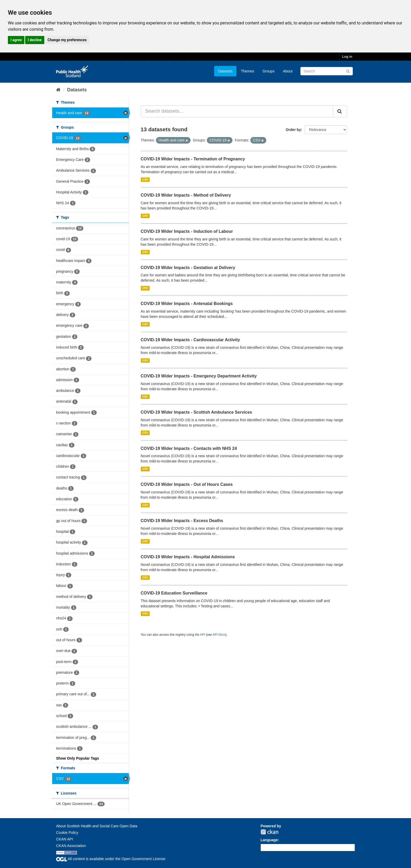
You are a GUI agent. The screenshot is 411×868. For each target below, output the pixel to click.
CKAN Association (71, 846)
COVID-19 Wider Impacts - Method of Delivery (186, 195)
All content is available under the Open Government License (111, 859)
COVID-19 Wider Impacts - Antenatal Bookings (187, 304)
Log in (347, 57)
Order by (293, 130)
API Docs (219, 635)
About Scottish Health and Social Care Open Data (97, 826)
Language (269, 840)
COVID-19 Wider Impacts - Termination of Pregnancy (193, 159)
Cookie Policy (67, 833)
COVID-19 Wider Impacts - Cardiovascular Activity (190, 340)
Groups (268, 71)
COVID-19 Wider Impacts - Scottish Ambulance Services (196, 412)
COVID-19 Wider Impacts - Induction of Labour (187, 231)
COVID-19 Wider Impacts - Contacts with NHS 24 (189, 448)
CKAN (269, 832)
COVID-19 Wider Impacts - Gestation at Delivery (188, 268)
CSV (145, 180)
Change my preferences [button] (67, 40)
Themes (248, 71)
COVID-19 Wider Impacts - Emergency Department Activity (199, 376)
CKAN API (65, 839)
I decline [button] (35, 40)
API (202, 635)
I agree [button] (16, 40)
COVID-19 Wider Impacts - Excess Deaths (182, 521)
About (288, 71)
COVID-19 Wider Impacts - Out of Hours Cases (187, 484)
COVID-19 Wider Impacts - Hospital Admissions (188, 557)
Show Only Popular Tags (78, 758)
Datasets (225, 71)
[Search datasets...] (237, 111)
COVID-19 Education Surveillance (174, 593)
